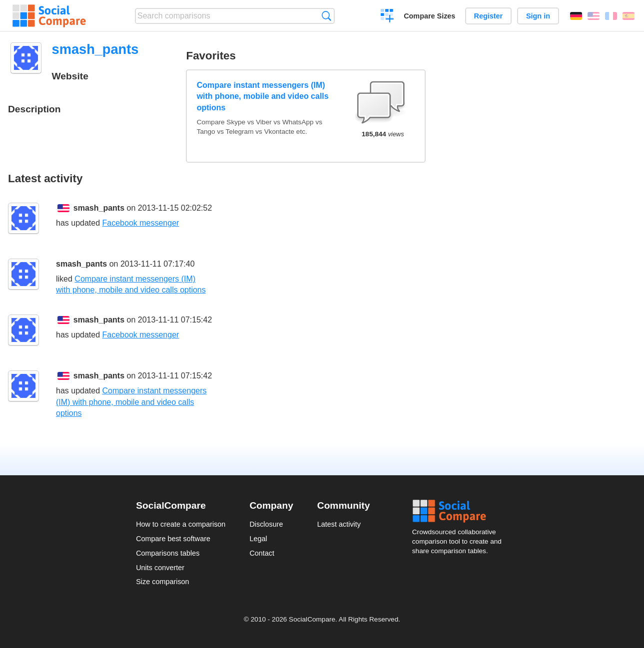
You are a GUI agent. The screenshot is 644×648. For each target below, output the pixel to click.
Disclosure (266, 524)
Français (611, 16)
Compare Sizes (429, 16)
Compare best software (173, 539)
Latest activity (339, 524)
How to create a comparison (181, 524)
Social (460, 511)
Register (489, 16)
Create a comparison (387, 17)
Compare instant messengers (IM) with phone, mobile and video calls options (263, 96)
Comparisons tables (168, 553)
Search (326, 16)
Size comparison (162, 582)
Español (629, 16)
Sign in (538, 16)
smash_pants (99, 208)
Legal (258, 539)
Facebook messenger (141, 223)
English (594, 16)
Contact (262, 553)
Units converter (160, 568)
